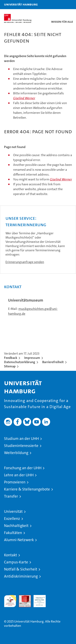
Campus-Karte (16, 562)
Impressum (32, 358)
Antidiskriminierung (21, 576)
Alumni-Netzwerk (19, 540)
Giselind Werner (24, 98)
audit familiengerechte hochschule (10, 601)
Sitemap (10, 366)
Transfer (11, 496)
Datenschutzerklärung (20, 362)
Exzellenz (12, 519)
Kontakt (11, 555)
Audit (23, 597)
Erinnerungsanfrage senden (25, 262)
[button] (60, 5)
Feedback (11, 358)
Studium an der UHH (21, 439)
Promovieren (15, 482)
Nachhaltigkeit (16, 526)
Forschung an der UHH (23, 468)
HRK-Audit (37, 599)
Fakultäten (13, 533)
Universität (13, 511)
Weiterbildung (16, 453)
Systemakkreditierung (54, 597)
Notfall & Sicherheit (21, 569)
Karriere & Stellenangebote (27, 489)
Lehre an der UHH (19, 475)
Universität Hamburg (21, 4)
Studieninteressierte (21, 446)
